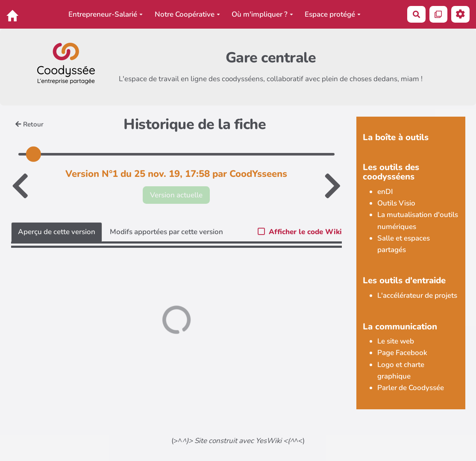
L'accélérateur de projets (417, 295)
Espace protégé (333, 14)
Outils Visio (396, 203)
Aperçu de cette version (57, 232)
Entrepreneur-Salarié (106, 14)
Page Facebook (402, 353)
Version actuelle (176, 195)
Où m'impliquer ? (262, 14)
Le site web (396, 341)
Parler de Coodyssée (411, 388)
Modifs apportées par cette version (166, 232)
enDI (385, 192)
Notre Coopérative (187, 14)
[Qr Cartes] (439, 14)
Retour (29, 124)
